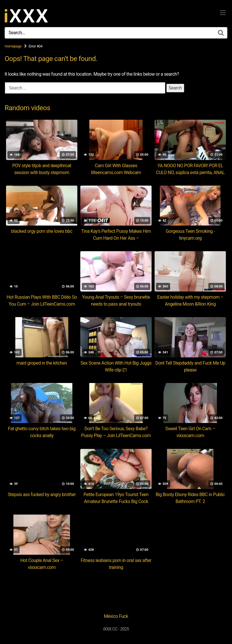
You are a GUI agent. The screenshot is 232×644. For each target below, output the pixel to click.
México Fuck (116, 616)
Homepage (13, 46)
